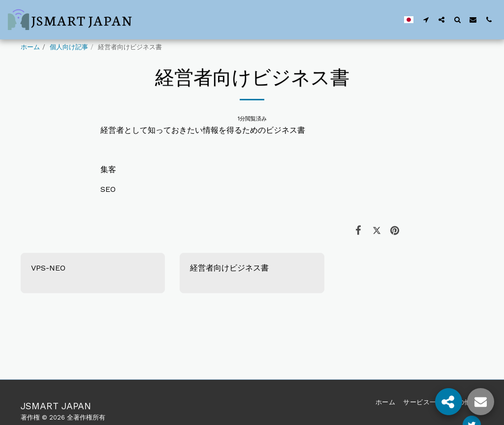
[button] (426, 19)
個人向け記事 (69, 47)
